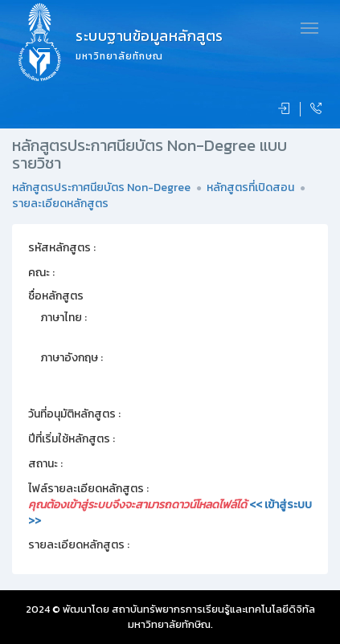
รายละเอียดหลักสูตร (60, 204)
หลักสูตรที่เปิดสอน (250, 187)
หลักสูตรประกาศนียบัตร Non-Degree (101, 187)
